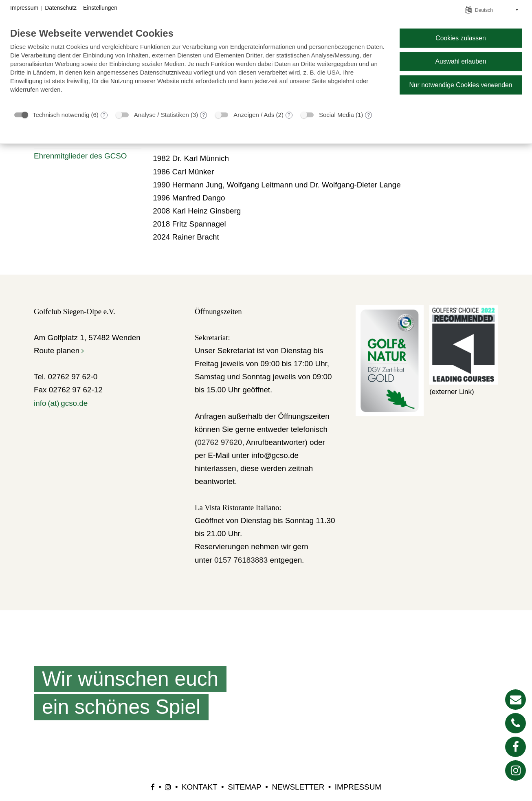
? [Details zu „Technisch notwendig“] (104, 115)
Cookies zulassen (461, 38)
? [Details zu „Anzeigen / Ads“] (289, 115)
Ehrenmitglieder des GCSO (80, 156)
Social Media (336, 115)
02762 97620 (220, 442)
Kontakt (200, 787)
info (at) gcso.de (61, 403)
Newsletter (298, 787)
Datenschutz (61, 8)
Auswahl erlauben (461, 61)
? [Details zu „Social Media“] (368, 115)
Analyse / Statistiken (162, 115)
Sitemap (245, 787)
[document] (198, 66)
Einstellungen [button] (100, 8)
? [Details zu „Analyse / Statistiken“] (204, 115)
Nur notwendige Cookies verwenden (461, 85)
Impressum (358, 787)
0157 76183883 (241, 560)
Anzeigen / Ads (254, 115)
